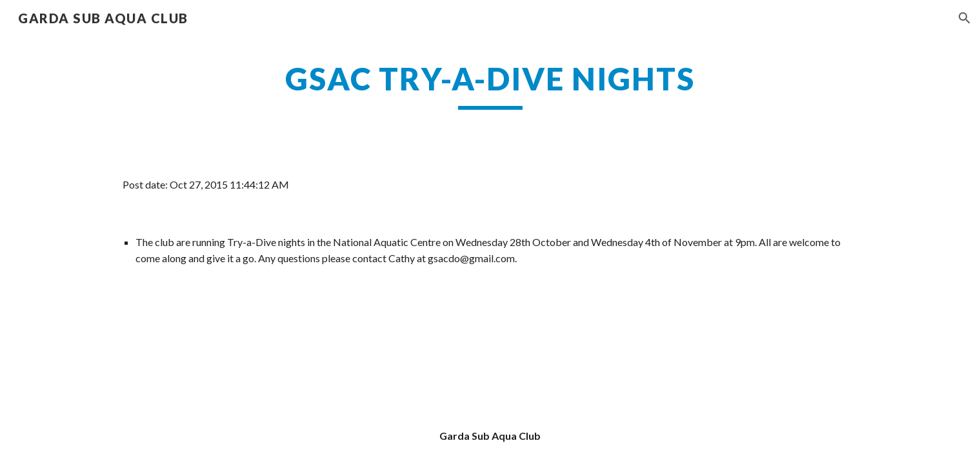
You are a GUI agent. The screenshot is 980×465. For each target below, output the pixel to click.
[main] (490, 85)
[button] (965, 18)
